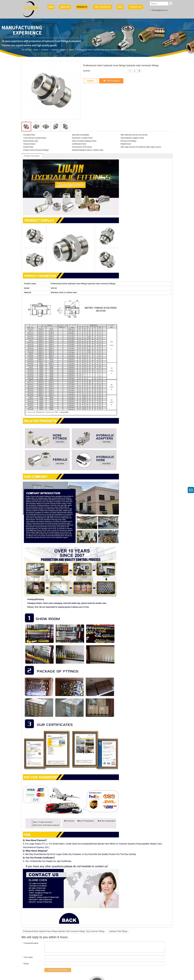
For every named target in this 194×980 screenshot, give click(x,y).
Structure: (27, 144)
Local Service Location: (33, 138)
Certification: (77, 144)
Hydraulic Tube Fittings (118, 931)
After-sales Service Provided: (132, 147)
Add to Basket (113, 81)
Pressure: (124, 141)
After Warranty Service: (130, 135)
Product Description (32, 156)
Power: (26, 147)
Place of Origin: (78, 141)
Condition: (27, 135)
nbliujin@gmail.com (160, 10)
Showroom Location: (80, 138)
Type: (123, 138)
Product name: (29, 150)
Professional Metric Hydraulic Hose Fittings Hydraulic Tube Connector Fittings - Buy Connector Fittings (64, 931)
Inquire (90, 81)
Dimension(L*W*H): (80, 147)
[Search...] (159, 4)
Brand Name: (29, 141)
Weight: (124, 144)
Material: (75, 150)
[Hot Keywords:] (171, 3)
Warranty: (76, 135)
